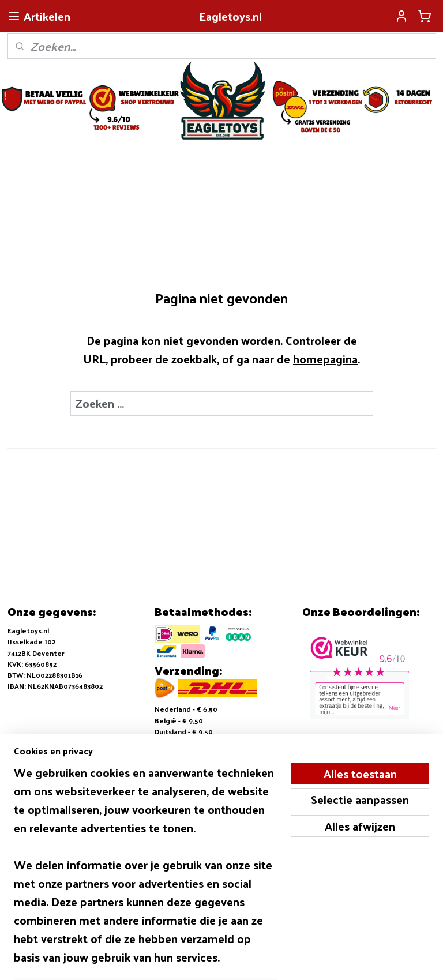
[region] (145, 872)
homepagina (325, 358)
